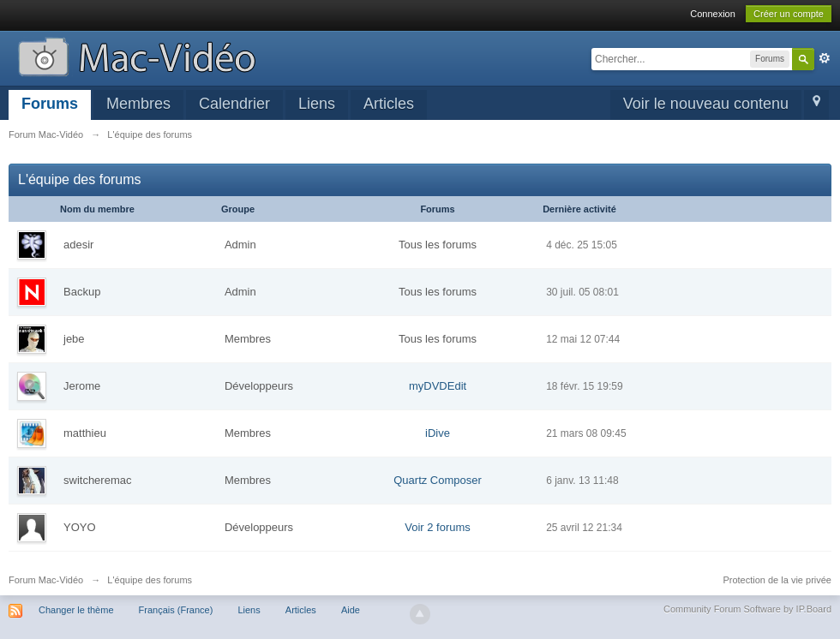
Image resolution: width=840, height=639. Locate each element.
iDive (438, 433)
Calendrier (234, 104)
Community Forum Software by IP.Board (747, 609)
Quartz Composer (438, 480)
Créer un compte (789, 14)
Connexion (713, 14)
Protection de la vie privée (777, 580)
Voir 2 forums (438, 527)
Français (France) (176, 610)
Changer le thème (76, 610)
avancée (825, 58)
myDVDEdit (438, 386)
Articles (389, 104)
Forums (50, 104)
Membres (138, 104)
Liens (317, 104)
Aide (351, 610)
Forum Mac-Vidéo (46, 580)
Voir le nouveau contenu (706, 104)
